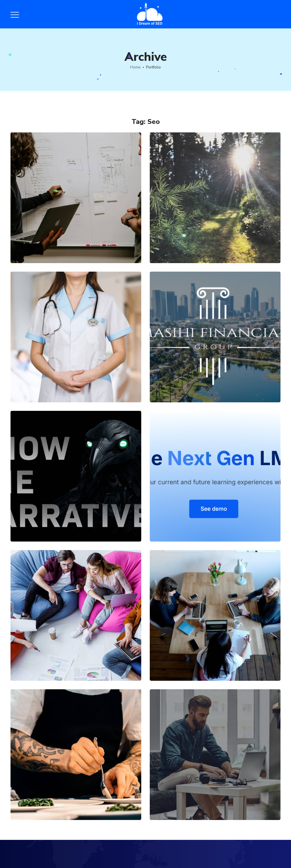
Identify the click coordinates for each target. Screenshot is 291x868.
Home (135, 67)
